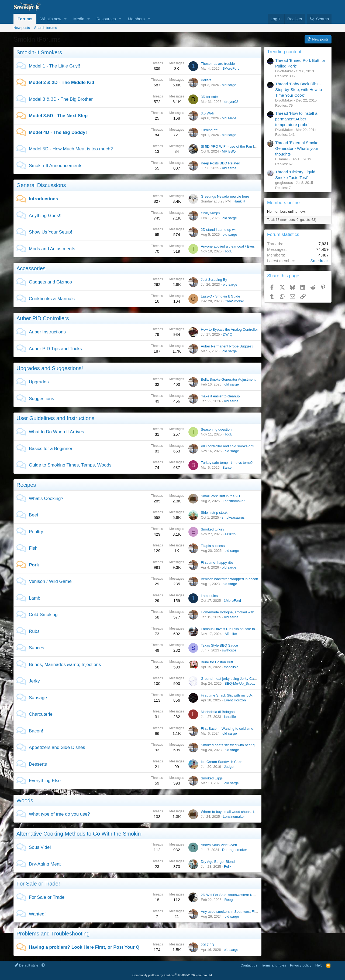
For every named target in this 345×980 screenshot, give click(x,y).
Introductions (44, 199)
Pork (34, 565)
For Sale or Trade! (38, 884)
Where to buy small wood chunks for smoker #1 (238, 812)
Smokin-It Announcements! (56, 166)
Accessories (31, 268)
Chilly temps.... (212, 213)
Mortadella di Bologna (218, 712)
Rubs (34, 631)
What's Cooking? (46, 499)
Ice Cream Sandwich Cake (222, 762)
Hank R (239, 201)
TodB (229, 251)
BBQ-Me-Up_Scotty (240, 683)
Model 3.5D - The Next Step (58, 116)
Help (319, 965)
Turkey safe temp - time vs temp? (227, 463)
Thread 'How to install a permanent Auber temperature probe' (296, 119)
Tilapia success (213, 546)
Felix (228, 866)
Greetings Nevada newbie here (225, 196)
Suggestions (42, 399)
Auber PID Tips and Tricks (55, 349)
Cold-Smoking (43, 615)
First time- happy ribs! (218, 562)
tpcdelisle (231, 667)
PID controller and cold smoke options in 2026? (237, 446)
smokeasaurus (233, 517)
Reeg (228, 900)
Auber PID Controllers (43, 318)
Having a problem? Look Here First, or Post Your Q (84, 947)
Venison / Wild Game (50, 581)
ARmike (231, 634)
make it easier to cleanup (220, 396)
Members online (283, 203)
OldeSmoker (234, 301)
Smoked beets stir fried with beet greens (232, 745)
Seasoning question (216, 429)
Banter (227, 467)
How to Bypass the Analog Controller (229, 330)
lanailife (230, 717)
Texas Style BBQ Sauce (219, 645)
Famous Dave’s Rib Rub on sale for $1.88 (233, 629)
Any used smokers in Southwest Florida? (233, 912)
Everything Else (45, 781)
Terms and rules (274, 965)
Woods (25, 800)
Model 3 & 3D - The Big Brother (61, 99)
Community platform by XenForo (172, 975)
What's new (51, 19)
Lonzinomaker (234, 501)
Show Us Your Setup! (51, 232)
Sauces (37, 648)
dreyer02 (231, 102)
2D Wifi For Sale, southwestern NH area (232, 895)
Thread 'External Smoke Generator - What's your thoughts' (297, 148)
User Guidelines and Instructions (55, 418)
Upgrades (39, 382)
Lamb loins (209, 596)
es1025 (230, 534)
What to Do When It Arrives (56, 432)
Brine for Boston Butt (217, 662)
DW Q (228, 334)
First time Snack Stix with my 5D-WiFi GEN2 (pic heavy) (244, 695)
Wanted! (37, 914)
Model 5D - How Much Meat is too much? (71, 149)
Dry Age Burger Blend (218, 862)
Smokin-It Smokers (39, 52)
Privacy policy (301, 965)
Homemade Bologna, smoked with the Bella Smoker (241, 612)
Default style (27, 965)
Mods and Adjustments (52, 249)
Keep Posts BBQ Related (220, 163)
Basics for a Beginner (51, 449)
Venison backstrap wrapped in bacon (229, 579)
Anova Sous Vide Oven (219, 845)
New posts (22, 28)
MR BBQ (229, 151)
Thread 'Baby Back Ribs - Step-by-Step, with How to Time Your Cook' (299, 89)
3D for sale (209, 97)
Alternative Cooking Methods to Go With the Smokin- (80, 834)
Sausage (38, 698)
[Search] (319, 19)
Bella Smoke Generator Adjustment (228, 379)
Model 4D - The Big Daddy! (58, 132)
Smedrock (319, 261)
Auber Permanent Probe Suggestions (230, 346)
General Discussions (41, 185)
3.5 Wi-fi (207, 113)
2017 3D (207, 945)
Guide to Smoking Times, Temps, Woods (70, 465)
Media (79, 19)
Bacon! (36, 731)
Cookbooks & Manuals (52, 299)
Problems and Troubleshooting (53, 934)
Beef (34, 515)
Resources (106, 19)
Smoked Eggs (212, 778)
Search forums (46, 28)
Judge (229, 767)
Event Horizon (235, 700)
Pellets (206, 80)
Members (136, 19)
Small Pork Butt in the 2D (220, 496)
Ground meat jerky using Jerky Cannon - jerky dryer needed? (248, 679)
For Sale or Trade (47, 897)
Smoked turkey (213, 529)
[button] (65, 19)
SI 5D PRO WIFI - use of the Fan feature (232, 146)
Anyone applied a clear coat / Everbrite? (232, 246)
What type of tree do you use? (59, 814)
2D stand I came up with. (220, 230)
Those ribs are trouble (218, 64)
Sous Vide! (40, 847)
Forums (25, 19)
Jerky (34, 681)
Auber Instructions (47, 332)
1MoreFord (231, 68)
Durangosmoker (235, 850)
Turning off (209, 130)
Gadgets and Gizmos (50, 282)
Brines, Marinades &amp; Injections (65, 665)
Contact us (249, 965)
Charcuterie (41, 714)
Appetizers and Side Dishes (57, 747)
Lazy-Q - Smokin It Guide (220, 296)
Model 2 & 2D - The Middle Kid (62, 82)
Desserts (38, 764)
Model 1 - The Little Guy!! (55, 66)
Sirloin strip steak (214, 513)
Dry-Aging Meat (45, 864)
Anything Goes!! (45, 216)
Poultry (36, 532)
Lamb (35, 598)
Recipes (26, 485)
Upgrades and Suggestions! (50, 368)
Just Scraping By (214, 280)
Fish (33, 548)
